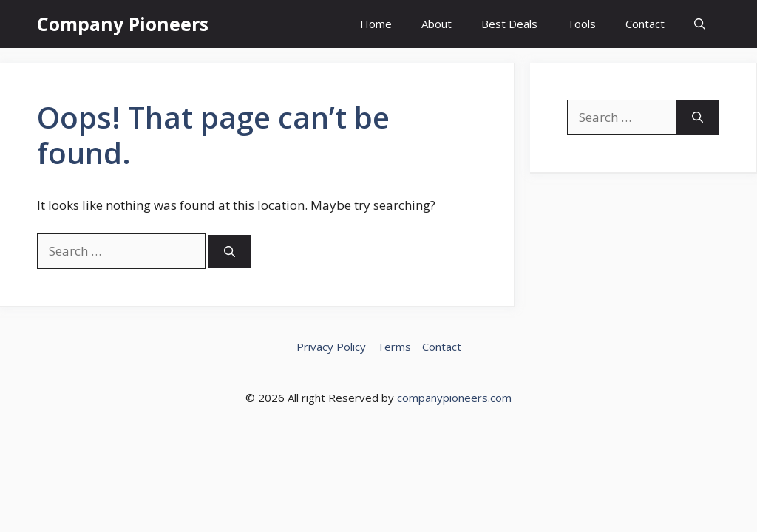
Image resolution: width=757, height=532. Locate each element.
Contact (645, 24)
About (437, 24)
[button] (700, 24)
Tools (581, 24)
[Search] (230, 252)
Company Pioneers (123, 24)
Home (376, 24)
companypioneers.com (454, 398)
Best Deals (509, 24)
